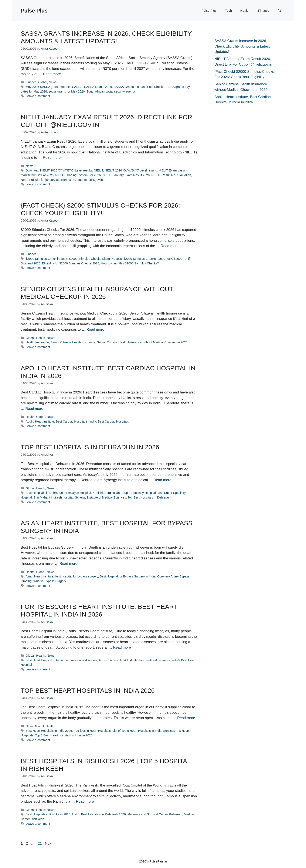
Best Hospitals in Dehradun (44, 493)
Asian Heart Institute (40, 576)
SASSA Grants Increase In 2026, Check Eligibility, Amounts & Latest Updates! (242, 46)
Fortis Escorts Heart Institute (118, 660)
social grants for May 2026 (67, 91)
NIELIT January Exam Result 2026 (126, 175)
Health (245, 11)
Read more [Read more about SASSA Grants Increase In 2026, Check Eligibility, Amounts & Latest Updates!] (52, 74)
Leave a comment (38, 96)
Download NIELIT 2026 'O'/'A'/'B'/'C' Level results (59, 170)
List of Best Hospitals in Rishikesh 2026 (99, 814)
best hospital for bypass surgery (77, 576)
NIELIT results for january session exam (48, 180)
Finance (264, 11)
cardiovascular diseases (81, 660)
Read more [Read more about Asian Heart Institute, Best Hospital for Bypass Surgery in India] (68, 564)
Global (43, 82)
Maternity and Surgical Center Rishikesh (155, 814)
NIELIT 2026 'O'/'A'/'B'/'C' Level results (131, 170)
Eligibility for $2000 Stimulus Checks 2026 (71, 263)
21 (40, 843)
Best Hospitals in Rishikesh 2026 (48, 814)
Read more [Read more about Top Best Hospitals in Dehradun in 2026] (162, 480)
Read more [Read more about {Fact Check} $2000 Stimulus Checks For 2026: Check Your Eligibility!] (170, 246)
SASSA (77, 87)
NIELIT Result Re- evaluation (171, 175)
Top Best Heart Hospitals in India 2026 (88, 690)
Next (51, 843)
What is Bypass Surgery (50, 581)
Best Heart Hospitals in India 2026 (49, 731)
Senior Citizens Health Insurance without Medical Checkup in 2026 (142, 342)
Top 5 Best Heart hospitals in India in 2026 (64, 735)
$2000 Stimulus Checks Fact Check (148, 259)
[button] (280, 11)
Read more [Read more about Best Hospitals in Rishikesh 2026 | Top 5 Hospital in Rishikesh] (85, 801)
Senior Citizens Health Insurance (73, 342)
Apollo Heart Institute (40, 421)
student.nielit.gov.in (90, 180)
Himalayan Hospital (78, 493)
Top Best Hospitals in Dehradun (149, 497)
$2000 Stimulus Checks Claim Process (95, 259)
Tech (228, 11)
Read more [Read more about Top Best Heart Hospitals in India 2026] (186, 718)
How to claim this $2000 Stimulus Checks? (130, 263)
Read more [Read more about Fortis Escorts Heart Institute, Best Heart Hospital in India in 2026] (122, 647)
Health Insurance (37, 342)
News (53, 82)
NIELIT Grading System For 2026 (78, 175)
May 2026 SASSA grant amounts (48, 87)
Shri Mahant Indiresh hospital (53, 497)
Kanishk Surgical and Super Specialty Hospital (124, 493)
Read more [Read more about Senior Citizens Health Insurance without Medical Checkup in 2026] (95, 329)
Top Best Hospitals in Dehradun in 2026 (90, 447)
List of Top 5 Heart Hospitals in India (137, 731)
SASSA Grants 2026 (98, 87)
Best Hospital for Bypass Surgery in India (127, 576)
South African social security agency (111, 91)
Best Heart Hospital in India (44, 660)
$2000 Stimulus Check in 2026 (47, 259)
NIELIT (98, 170)
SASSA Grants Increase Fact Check (138, 87)
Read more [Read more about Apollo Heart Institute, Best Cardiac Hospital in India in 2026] (34, 409)
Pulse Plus (34, 11)
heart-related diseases (155, 660)
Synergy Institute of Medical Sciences (101, 497)
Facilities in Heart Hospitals (92, 731)
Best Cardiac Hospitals (113, 421)
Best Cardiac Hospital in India (76, 421)
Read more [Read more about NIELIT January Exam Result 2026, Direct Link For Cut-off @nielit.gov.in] (52, 158)
